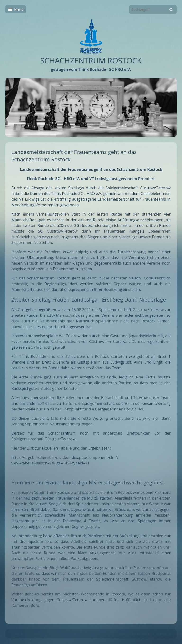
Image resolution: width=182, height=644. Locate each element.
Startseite (126, 634)
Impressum (162, 634)
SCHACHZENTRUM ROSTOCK (91, 61)
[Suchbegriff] (153, 9)
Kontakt (143, 634)
